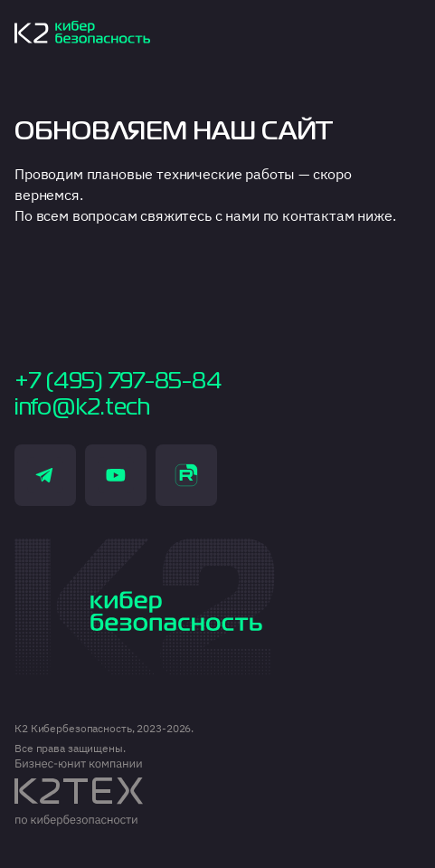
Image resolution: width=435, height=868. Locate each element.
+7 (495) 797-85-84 (118, 382)
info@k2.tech (82, 408)
